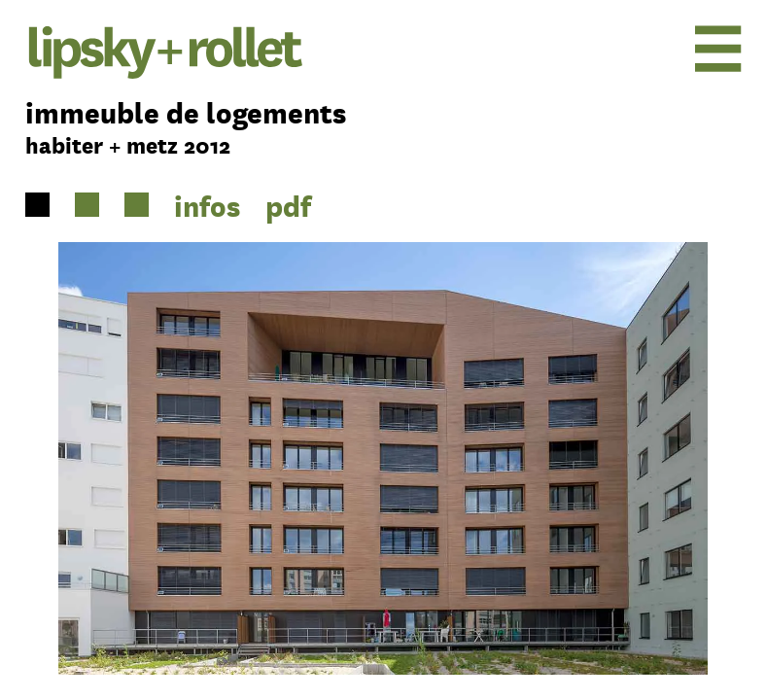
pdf (288, 205)
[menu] (661, 48)
